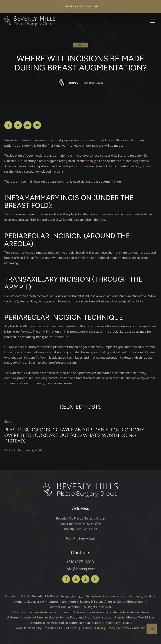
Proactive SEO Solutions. (60, 628)
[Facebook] (8, 125)
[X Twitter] (18, 125)
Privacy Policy (105, 628)
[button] (81, 6)
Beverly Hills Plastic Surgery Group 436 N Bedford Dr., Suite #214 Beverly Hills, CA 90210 (80, 524)
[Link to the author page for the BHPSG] (62, 83)
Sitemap (87, 628)
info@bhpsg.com (81, 569)
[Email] (37, 125)
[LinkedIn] (27, 125)
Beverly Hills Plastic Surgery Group (57, 596)
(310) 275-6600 (81, 562)
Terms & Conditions (132, 628)
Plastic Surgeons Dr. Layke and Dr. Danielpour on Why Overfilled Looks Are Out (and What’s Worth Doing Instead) (74, 435)
